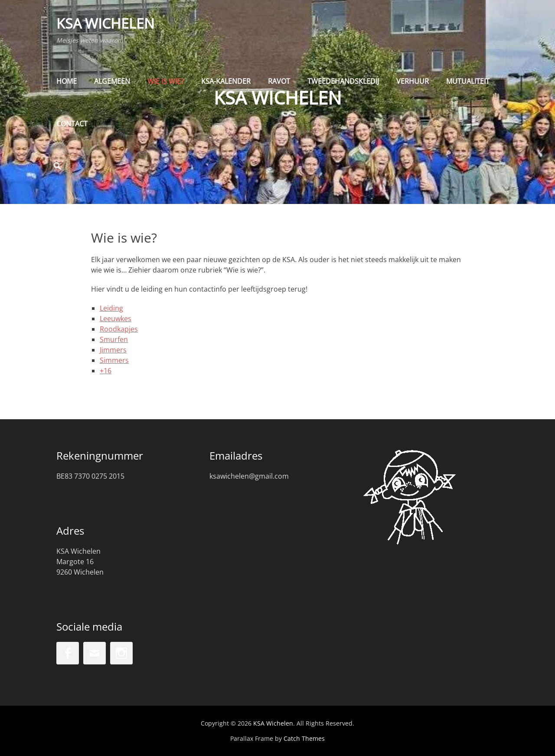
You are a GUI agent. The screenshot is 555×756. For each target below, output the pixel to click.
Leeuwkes (116, 319)
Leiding (111, 308)
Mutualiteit (468, 81)
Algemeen (112, 81)
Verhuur (413, 81)
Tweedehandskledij (343, 81)
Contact (72, 124)
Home (67, 81)
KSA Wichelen (105, 23)
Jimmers (113, 350)
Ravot (279, 81)
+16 (106, 371)
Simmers (114, 360)
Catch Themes (304, 738)
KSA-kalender (226, 81)
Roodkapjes (119, 329)
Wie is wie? (166, 81)
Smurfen (114, 339)
